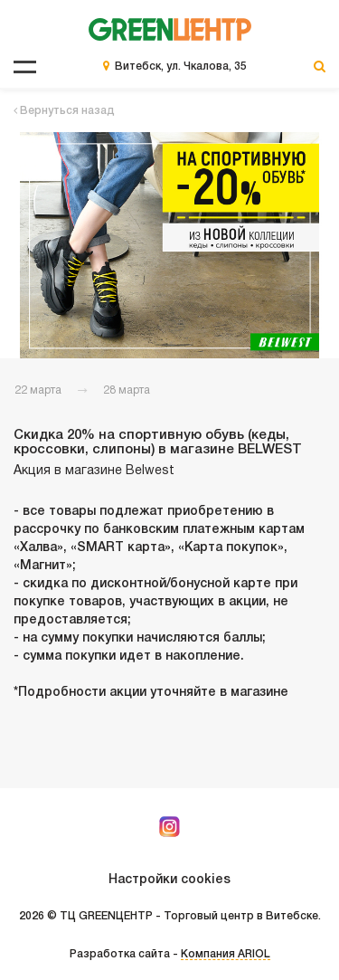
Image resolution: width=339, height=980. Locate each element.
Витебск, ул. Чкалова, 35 (181, 67)
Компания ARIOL (226, 954)
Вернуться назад (64, 111)
